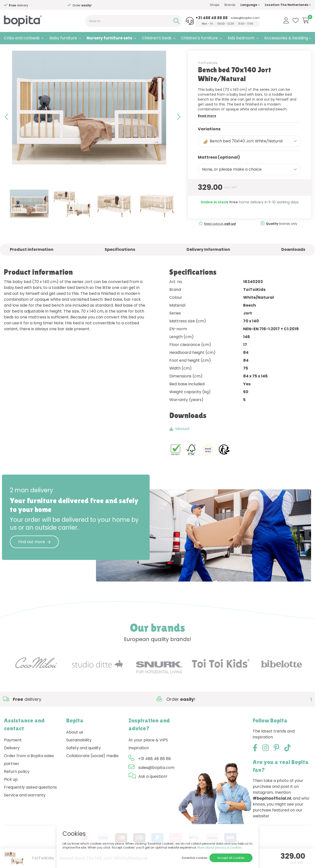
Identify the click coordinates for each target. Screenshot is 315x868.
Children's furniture (199, 38)
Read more (207, 126)
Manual (179, 439)
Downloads (293, 260)
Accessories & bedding (286, 38)
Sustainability (79, 750)
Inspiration (139, 758)
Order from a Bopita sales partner (29, 770)
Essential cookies (195, 858)
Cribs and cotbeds (22, 38)
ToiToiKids (208, 73)
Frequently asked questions (30, 797)
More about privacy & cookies (220, 847)
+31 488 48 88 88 (212, 18)
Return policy (17, 782)
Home (9, 51)
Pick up (11, 789)
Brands (230, 5)
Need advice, (220, 234)
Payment (13, 750)
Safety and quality (84, 758)
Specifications (120, 260)
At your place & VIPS (148, 750)
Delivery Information (208, 260)
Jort (60, 51)
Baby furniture (63, 38)
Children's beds (157, 38)
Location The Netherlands (288, 5)
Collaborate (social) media (92, 766)
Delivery (12, 758)
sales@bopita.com (245, 18)
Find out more (34, 552)
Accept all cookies (231, 858)
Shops (215, 5)
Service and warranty (25, 805)
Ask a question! (153, 786)
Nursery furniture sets (109, 38)
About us (75, 742)
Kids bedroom (241, 38)
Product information (32, 260)
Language (250, 5)
